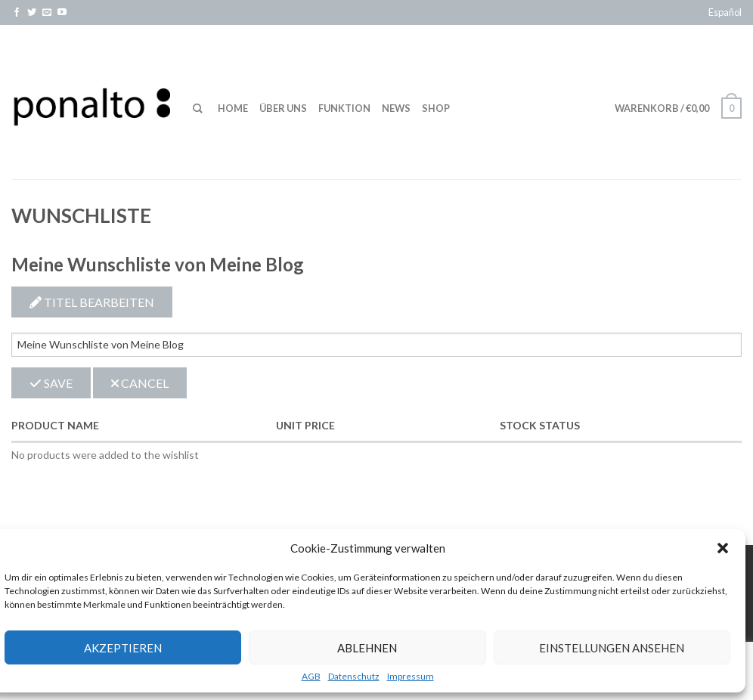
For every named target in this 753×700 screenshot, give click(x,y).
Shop (436, 108)
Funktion (344, 108)
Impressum (411, 677)
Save (51, 383)
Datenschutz (354, 677)
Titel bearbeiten (92, 302)
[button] (723, 548)
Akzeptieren (123, 648)
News (396, 108)
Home (233, 108)
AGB (311, 677)
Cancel (140, 383)
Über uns (283, 108)
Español (725, 12)
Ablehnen (367, 648)
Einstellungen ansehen (612, 648)
